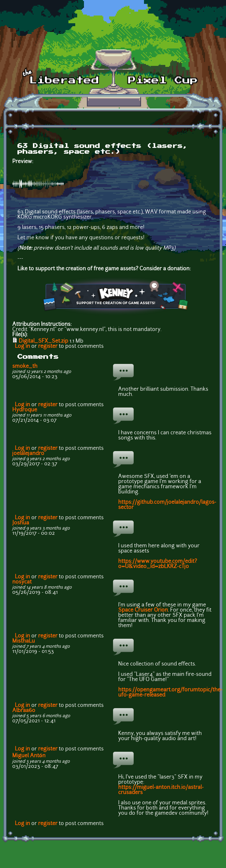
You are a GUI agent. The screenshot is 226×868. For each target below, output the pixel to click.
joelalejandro (28, 454)
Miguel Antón (29, 756)
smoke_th (25, 367)
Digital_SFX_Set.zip (43, 341)
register (48, 346)
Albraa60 (24, 711)
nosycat (22, 582)
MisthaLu (24, 641)
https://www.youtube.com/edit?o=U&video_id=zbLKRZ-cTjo (158, 564)
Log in (22, 346)
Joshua (21, 523)
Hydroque (25, 410)
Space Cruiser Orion (143, 610)
